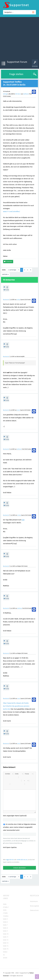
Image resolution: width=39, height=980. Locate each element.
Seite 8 (5, 928)
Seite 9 (5, 931)
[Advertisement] (19, 39)
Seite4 (6, 916)
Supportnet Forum (17, 62)
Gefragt (5, 94)
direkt (5, 958)
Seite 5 (5, 919)
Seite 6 (5, 922)
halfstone (26, 94)
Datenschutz (34, 910)
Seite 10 (6, 934)
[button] (9, 774)
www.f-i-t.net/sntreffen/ (12, 212)
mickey (18, 300)
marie (18, 410)
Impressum (34, 901)
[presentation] (19, 853)
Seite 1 (7, 907)
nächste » (5, 274)
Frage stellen (16, 74)
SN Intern (18, 94)
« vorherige (12, 270)
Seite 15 (6, 949)
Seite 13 (6, 943)
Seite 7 (5, 925)
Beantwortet (6, 300)
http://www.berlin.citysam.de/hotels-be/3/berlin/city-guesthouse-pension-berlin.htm (16, 706)
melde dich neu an (22, 860)
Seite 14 (6, 946)
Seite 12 (6, 940)
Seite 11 (6, 937)
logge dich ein (10, 860)
